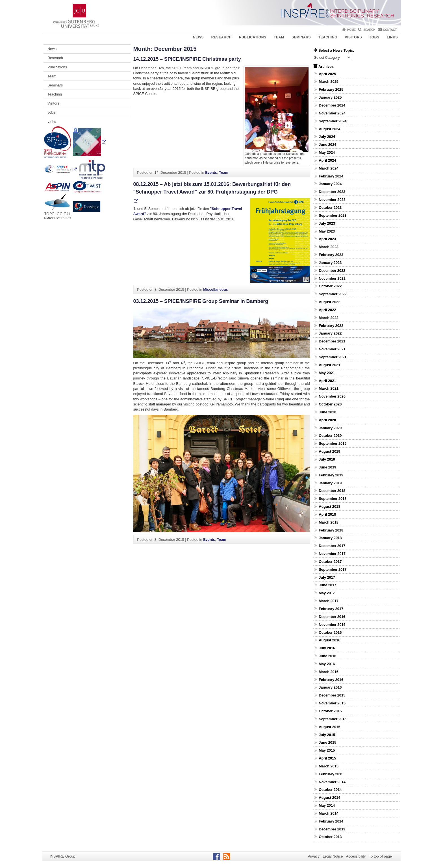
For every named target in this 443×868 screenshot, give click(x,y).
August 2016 (329, 640)
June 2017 (327, 585)
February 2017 (331, 609)
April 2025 (327, 74)
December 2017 (332, 546)
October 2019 (330, 436)
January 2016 (330, 687)
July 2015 (327, 735)
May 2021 (327, 373)
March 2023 (329, 247)
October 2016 (330, 632)
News (198, 37)
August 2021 (329, 365)
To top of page (380, 856)
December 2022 (332, 271)
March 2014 (329, 813)
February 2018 (331, 530)
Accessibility (356, 856)
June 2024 (327, 145)
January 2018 (330, 538)
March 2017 (329, 601)
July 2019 (327, 459)
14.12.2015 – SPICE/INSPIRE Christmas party (187, 59)
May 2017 (327, 593)
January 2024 (330, 184)
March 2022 (329, 318)
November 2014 (332, 782)
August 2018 (329, 506)
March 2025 (329, 82)
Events (211, 172)
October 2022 (330, 286)
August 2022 (329, 302)
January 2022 (330, 333)
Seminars (301, 37)
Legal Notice (333, 856)
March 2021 (329, 388)
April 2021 (327, 381)
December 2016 (332, 617)
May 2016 (327, 664)
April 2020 (327, 420)
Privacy (314, 856)
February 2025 (331, 89)
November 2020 (332, 396)
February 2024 (331, 176)
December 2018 (332, 491)
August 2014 (329, 798)
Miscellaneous (215, 289)
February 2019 (331, 475)
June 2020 (327, 412)
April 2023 (327, 239)
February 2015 (331, 774)
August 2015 (329, 727)
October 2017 (330, 562)
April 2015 (327, 758)
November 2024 (332, 113)
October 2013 (330, 837)
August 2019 (329, 451)
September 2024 (333, 121)
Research (221, 37)
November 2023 (332, 200)
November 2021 (332, 349)
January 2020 (330, 428)
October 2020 (330, 404)
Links (392, 37)
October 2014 (330, 790)
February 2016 (331, 680)
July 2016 (327, 648)
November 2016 (332, 625)
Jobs (374, 37)
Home (351, 30)
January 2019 (330, 483)
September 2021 (333, 357)
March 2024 (329, 168)
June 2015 (327, 742)
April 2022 (327, 310)
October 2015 (330, 711)
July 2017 (327, 577)
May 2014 (327, 805)
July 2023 (327, 223)
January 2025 (330, 97)
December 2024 (332, 105)
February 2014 (331, 821)
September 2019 (333, 443)
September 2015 (333, 719)
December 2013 (332, 829)
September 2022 (333, 294)
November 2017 (332, 554)
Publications (253, 37)
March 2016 (329, 672)
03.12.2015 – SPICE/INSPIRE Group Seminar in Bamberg (201, 301)
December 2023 (332, 192)
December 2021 (332, 341)
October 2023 (330, 208)
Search (369, 30)
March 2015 (329, 766)
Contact (390, 30)
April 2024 (327, 160)
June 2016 (327, 656)
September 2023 (333, 215)
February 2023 (331, 255)
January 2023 (330, 263)
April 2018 (327, 514)
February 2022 (331, 326)
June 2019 (327, 467)
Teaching (328, 37)
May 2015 (327, 750)
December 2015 (332, 695)
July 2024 (327, 137)
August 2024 (329, 129)
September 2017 (333, 569)
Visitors (353, 37)
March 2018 (329, 522)
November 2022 (332, 278)
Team (279, 37)
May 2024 (327, 152)
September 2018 (333, 499)
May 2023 (327, 231)
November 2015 (332, 703)
